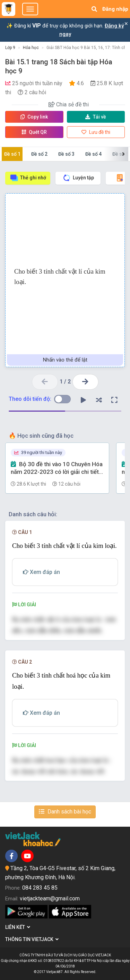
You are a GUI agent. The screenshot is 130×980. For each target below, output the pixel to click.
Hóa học (31, 48)
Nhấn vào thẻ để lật (65, 360)
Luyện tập (78, 178)
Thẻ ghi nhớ (28, 178)
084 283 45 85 (40, 888)
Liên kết (18, 927)
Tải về (96, 117)
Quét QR (34, 132)
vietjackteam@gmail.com (50, 898)
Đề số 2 (39, 154)
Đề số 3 (66, 154)
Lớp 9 (10, 48)
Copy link (34, 117)
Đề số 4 (93, 154)
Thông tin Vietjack (32, 939)
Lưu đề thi (96, 132)
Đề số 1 (12, 154)
